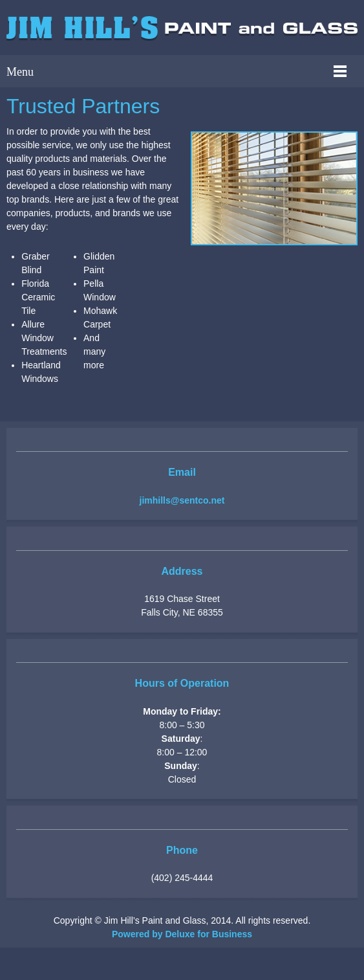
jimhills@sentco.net (182, 500)
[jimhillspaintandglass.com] (182, 30)
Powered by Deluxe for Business (182, 934)
